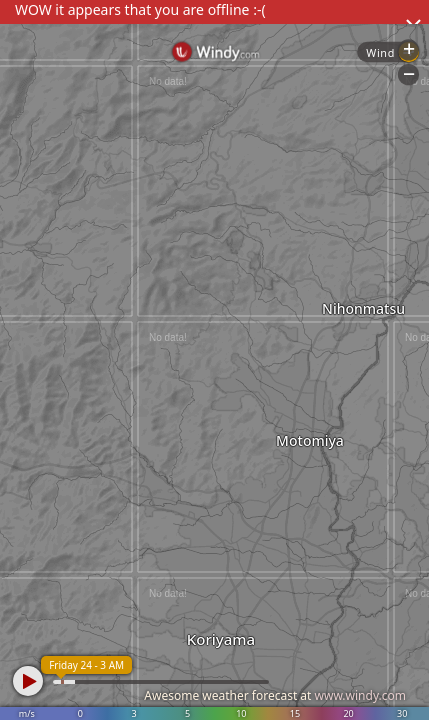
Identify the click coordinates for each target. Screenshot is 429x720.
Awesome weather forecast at (275, 695)
